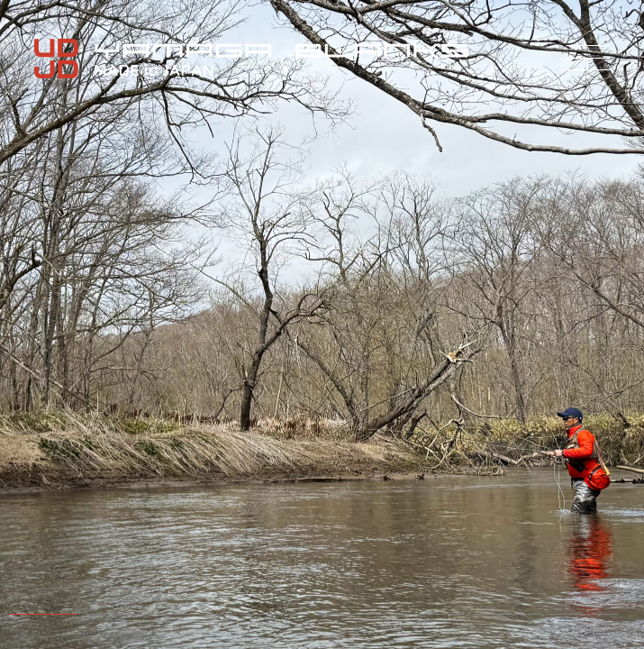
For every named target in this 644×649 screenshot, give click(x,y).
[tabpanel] (322, 324)
